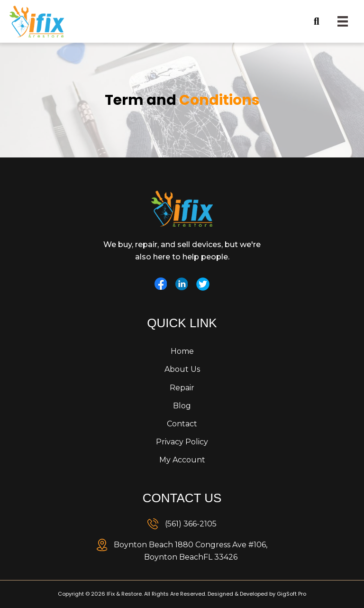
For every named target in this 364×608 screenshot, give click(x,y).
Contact (182, 424)
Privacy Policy (182, 442)
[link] (182, 524)
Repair (182, 388)
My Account (182, 460)
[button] (293, 22)
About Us (182, 369)
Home (182, 351)
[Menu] (343, 21)
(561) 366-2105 (191, 524)
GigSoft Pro (291, 594)
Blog (182, 406)
